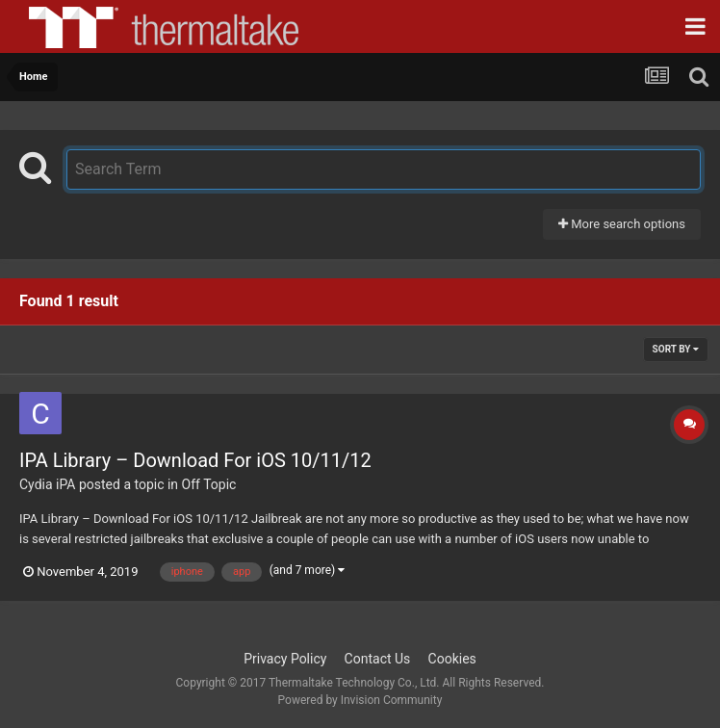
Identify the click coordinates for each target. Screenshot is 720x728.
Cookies (452, 659)
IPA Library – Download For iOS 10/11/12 (195, 460)
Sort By (676, 349)
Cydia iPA (47, 484)
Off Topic (209, 484)
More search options (622, 224)
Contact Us (378, 659)
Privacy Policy (285, 659)
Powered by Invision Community (360, 700)
